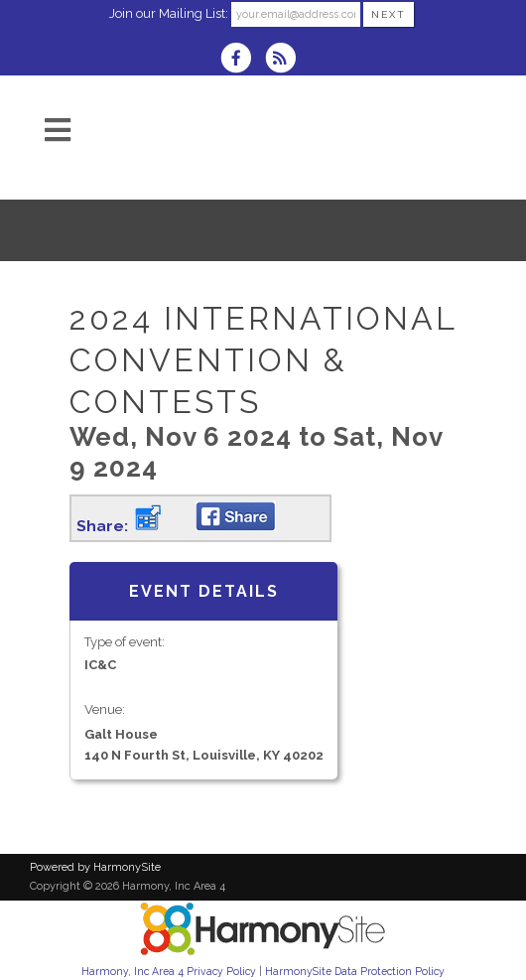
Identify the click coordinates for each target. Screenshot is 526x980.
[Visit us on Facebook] (242, 60)
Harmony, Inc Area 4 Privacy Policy (169, 971)
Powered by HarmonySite (95, 867)
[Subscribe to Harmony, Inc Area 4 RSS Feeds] (285, 60)
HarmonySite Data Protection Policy (355, 971)
